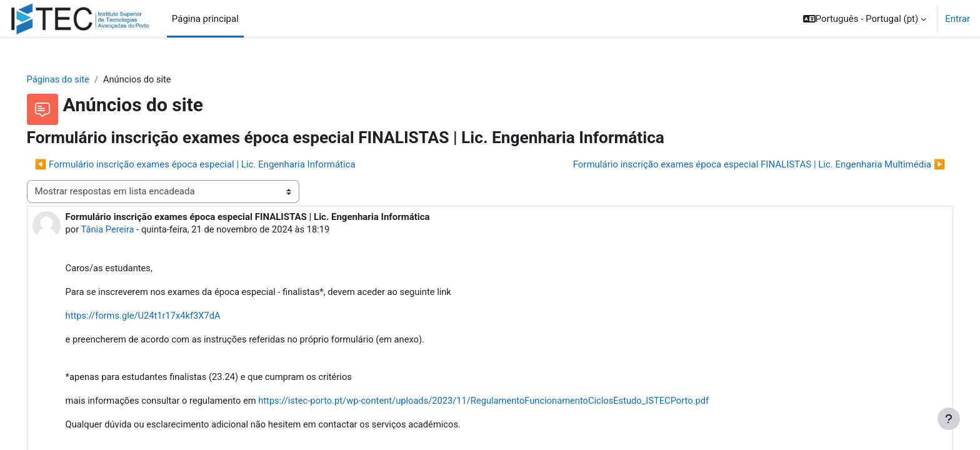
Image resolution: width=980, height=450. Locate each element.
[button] (865, 19)
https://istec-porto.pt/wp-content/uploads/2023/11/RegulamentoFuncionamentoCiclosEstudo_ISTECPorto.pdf (511, 403)
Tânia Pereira (127, 230)
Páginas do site (77, 79)
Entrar (957, 19)
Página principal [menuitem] (205, 19)
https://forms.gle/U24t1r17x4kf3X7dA (162, 317)
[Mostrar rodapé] (949, 419)
